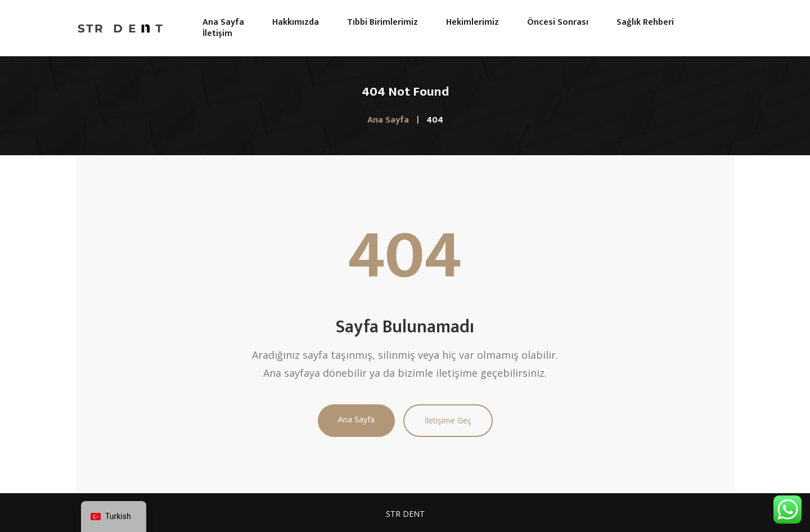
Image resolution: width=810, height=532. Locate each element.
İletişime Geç (448, 420)
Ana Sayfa (356, 419)
